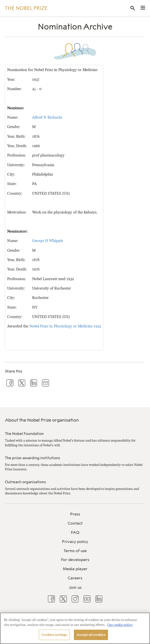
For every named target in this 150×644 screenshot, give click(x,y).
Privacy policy (75, 542)
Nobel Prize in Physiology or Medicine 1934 (65, 326)
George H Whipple (48, 241)
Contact (75, 523)
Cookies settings (54, 635)
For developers (75, 560)
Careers (75, 578)
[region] (75, 628)
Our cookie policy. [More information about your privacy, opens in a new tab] (120, 625)
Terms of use (75, 551)
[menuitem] (75, 514)
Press (75, 514)
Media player (75, 569)
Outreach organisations (25, 482)
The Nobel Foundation (24, 434)
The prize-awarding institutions (32, 458)
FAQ (75, 532)
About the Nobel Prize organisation (42, 420)
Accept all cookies (91, 635)
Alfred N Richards (47, 117)
